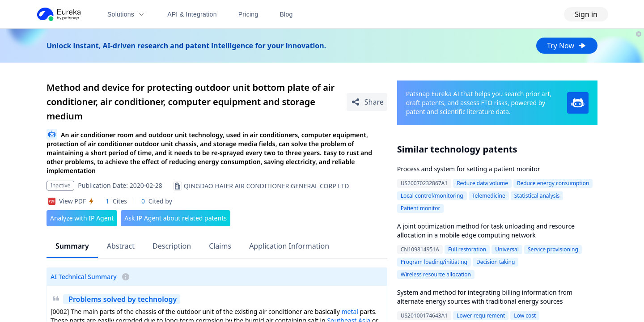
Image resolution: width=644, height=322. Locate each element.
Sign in (586, 14)
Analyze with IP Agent (82, 218)
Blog (286, 14)
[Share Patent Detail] (367, 102)
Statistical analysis (537, 196)
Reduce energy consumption (553, 183)
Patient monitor (421, 208)
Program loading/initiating (434, 262)
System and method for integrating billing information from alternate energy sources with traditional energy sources (485, 297)
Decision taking (496, 262)
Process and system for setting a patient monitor (469, 169)
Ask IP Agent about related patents (176, 218)
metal (350, 311)
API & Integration (192, 14)
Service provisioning (553, 249)
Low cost (525, 316)
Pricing (248, 14)
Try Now (567, 46)
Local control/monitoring (432, 196)
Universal (507, 249)
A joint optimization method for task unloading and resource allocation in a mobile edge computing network (486, 231)
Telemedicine (489, 196)
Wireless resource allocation (436, 274)
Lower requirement (481, 316)
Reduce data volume (482, 183)
